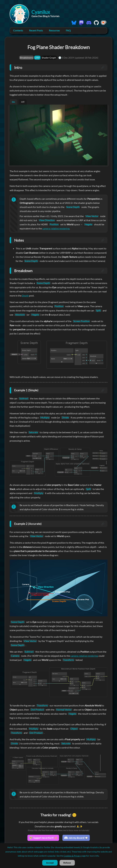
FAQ (68, 30)
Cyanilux (41, 12)
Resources (54, 30)
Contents (18, 30)
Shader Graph (49, 58)
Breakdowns (27, 58)
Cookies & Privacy (72, 856)
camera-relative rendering (59, 228)
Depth (45, 296)
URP (37, 58)
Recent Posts (36, 30)
